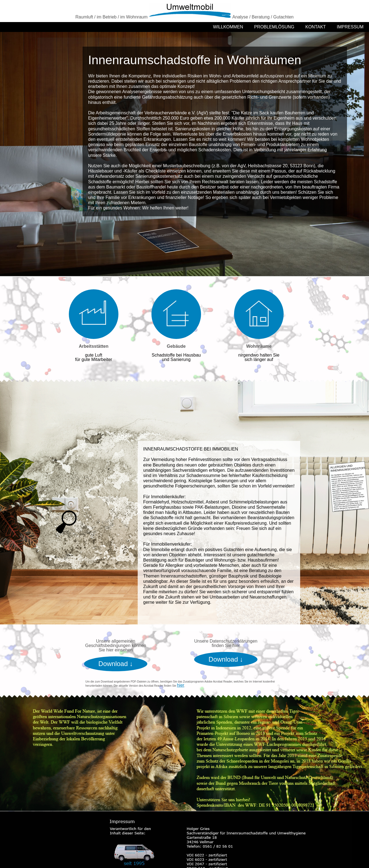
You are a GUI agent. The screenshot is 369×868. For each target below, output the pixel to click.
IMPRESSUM (350, 27)
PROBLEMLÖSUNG (274, 27)
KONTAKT (316, 27)
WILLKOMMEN (228, 27)
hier (181, 685)
